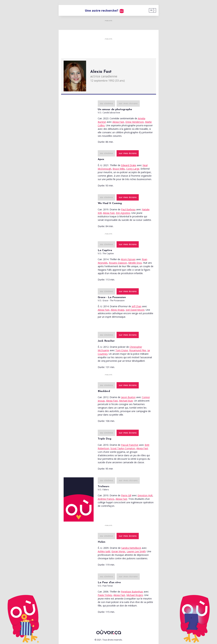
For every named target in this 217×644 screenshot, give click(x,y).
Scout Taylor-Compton (123, 448)
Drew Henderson (135, 122)
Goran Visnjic (118, 551)
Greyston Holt (145, 495)
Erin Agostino (123, 213)
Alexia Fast (118, 122)
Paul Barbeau (128, 209)
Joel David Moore (135, 310)
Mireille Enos (135, 263)
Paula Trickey (105, 595)
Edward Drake (129, 165)
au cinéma (106, 104)
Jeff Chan (137, 306)
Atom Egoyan (128, 259)
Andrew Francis (106, 499)
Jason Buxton (128, 397)
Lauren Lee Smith (136, 551)
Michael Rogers (135, 595)
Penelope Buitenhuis (132, 592)
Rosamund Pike (138, 350)
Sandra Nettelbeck (131, 548)
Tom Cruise (122, 350)
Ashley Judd (104, 551)
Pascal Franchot (130, 445)
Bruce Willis (119, 169)
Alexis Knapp (118, 310)
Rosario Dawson (118, 263)
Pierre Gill (126, 495)
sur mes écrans (128, 104)
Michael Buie (126, 401)
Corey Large (133, 169)
